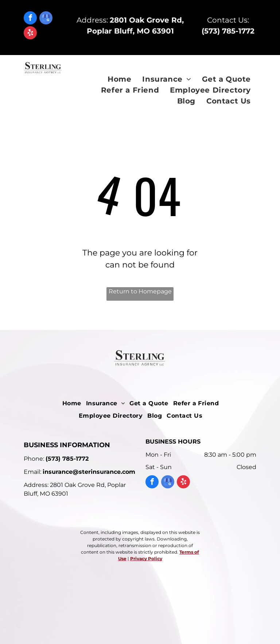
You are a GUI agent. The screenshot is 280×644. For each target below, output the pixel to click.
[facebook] (30, 19)
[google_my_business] (46, 19)
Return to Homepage (140, 291)
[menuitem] (119, 79)
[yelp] (30, 34)
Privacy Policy (146, 559)
